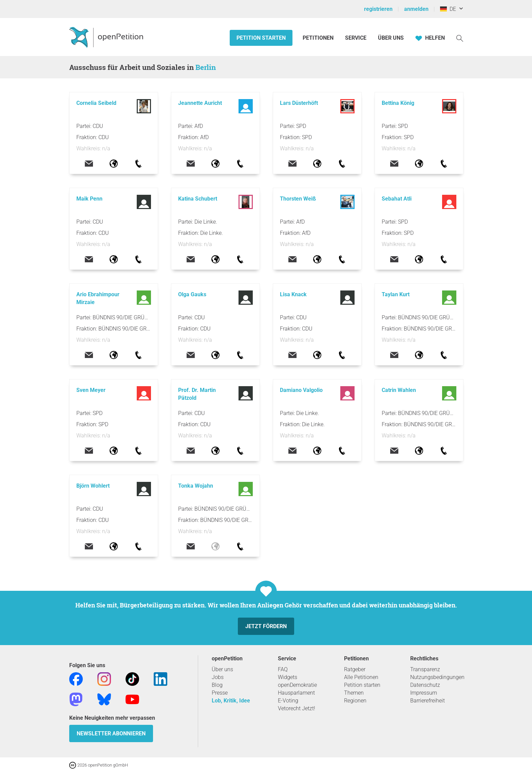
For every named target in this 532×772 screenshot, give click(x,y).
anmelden (416, 9)
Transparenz (425, 669)
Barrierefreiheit (427, 701)
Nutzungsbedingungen (437, 677)
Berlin (206, 67)
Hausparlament (296, 693)
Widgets (288, 677)
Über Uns (391, 38)
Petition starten (261, 38)
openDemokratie (297, 685)
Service (356, 38)
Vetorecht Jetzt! (297, 708)
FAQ (283, 669)
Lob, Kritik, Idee (231, 701)
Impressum (424, 693)
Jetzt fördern (266, 626)
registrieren (378, 9)
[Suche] (460, 38)
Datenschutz (425, 685)
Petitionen (319, 38)
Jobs (218, 677)
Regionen (355, 701)
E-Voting (288, 701)
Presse (220, 693)
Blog (217, 685)
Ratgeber (355, 669)
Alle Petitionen (361, 677)
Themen (354, 693)
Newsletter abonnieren (111, 733)
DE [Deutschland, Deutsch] (448, 9)
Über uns (222, 669)
